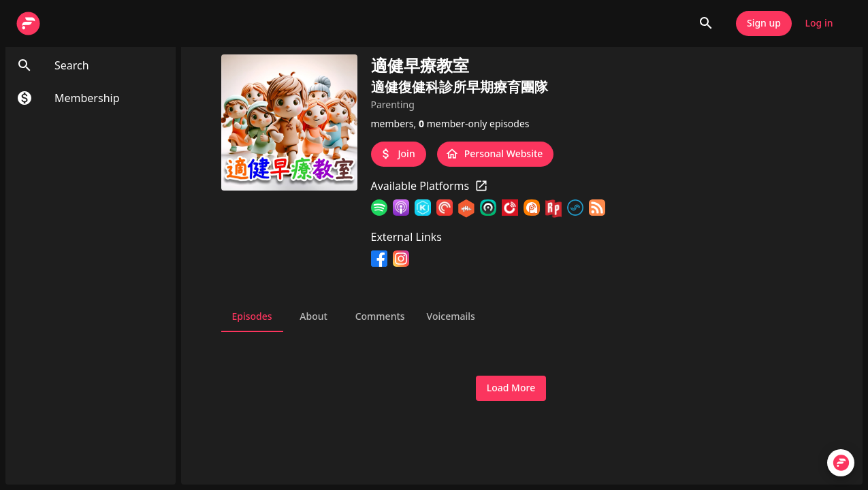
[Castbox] (466, 209)
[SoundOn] (575, 209)
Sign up (764, 23)
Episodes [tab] (252, 316)
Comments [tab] (380, 316)
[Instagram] (401, 259)
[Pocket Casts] (445, 209)
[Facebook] (379, 259)
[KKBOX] (423, 209)
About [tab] (314, 316)
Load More (511, 388)
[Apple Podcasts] (401, 209)
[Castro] (488, 209)
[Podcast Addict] (532, 209)
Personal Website (496, 154)
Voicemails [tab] (451, 316)
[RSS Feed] (597, 209)
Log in (819, 23)
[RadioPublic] (553, 209)
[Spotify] (379, 209)
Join (399, 154)
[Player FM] (510, 209)
